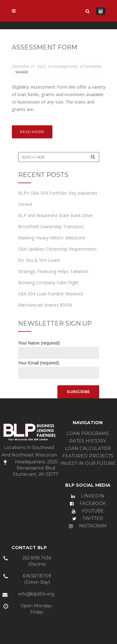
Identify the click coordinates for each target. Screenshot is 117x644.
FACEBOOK (88, 503)
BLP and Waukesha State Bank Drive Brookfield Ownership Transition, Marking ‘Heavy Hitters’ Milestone (55, 227)
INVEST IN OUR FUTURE (88, 463)
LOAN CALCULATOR (88, 448)
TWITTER (88, 518)
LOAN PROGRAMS (88, 433)
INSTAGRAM (88, 526)
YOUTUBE (88, 511)
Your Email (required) (59, 368)
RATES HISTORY (88, 441)
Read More (32, 132)
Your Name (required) (59, 348)
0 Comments (91, 66)
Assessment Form (45, 47)
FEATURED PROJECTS (88, 456)
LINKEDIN (88, 496)
